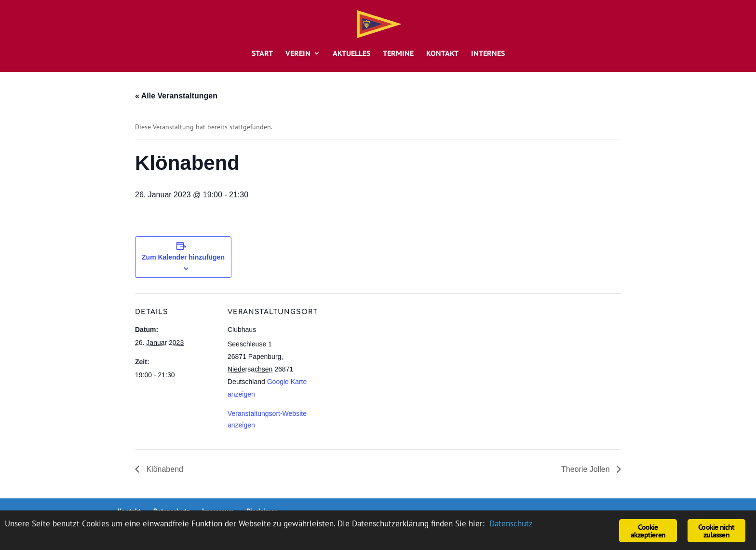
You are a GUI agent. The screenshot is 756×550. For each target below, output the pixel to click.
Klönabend (164, 469)
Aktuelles (351, 54)
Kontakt (442, 54)
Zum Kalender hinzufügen (183, 257)
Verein (298, 54)
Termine (398, 54)
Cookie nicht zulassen (716, 531)
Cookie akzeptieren (648, 531)
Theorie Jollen (587, 469)
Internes (488, 54)
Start (262, 54)
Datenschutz (511, 523)
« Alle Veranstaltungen (176, 96)
